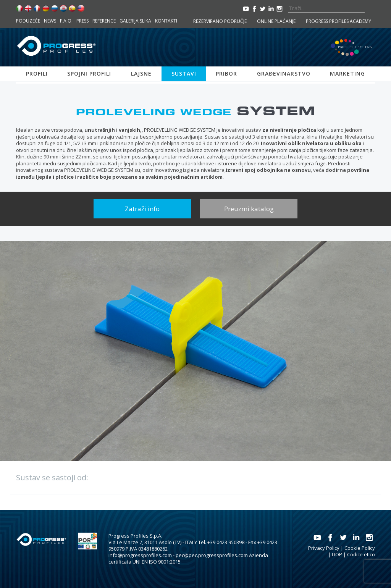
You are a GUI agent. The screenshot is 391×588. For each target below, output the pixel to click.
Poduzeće (28, 21)
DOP (337, 554)
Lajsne (141, 73)
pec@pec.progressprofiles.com (212, 555)
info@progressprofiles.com (140, 555)
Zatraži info (142, 209)
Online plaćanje (276, 21)
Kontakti (166, 21)
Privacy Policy (324, 548)
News (50, 21)
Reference (104, 21)
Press (82, 21)
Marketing (347, 73)
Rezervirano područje (220, 21)
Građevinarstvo (284, 73)
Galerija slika (135, 21)
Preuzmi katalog (249, 209)
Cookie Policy (360, 548)
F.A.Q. (66, 21)
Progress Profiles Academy (338, 21)
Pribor (226, 73)
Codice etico (361, 554)
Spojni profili (89, 73)
